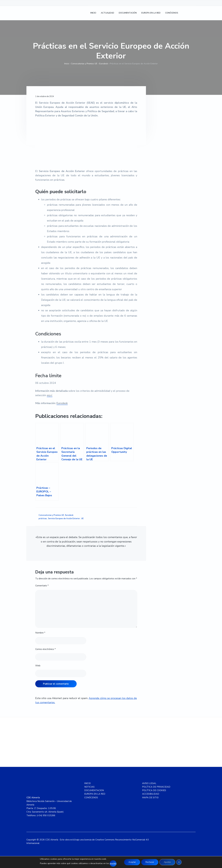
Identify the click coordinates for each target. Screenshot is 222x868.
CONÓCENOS (91, 798)
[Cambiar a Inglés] (192, 13)
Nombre (40, 633)
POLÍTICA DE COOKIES (154, 790)
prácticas (43, 519)
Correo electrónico (45, 649)
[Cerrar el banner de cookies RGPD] (179, 862)
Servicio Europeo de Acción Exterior (64, 519)
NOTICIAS (89, 787)
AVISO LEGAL (149, 783)
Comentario (42, 586)
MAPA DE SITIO (150, 798)
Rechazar (150, 862)
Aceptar (132, 862)
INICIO (88, 783)
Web (38, 666)
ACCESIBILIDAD (151, 794)
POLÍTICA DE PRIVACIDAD (156, 787)
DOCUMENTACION (94, 790)
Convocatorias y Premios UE (84, 64)
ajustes (112, 863)
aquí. (50, 395)
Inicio (67, 64)
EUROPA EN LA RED (95, 794)
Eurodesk (104, 64)
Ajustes (168, 862)
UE (82, 519)
